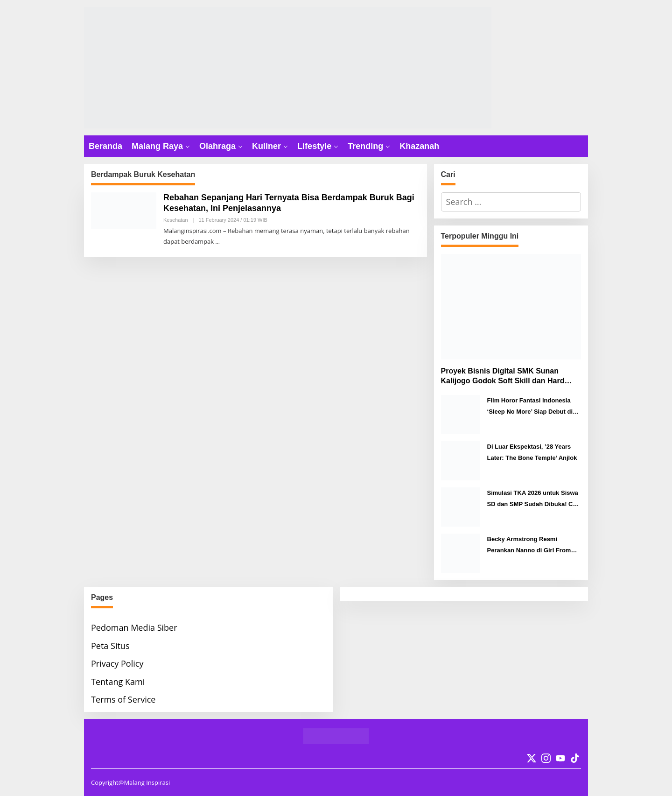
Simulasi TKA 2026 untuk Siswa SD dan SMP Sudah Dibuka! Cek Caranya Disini (533, 499)
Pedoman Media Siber (134, 627)
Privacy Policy (117, 663)
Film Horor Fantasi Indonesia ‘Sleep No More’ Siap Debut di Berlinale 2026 (530, 407)
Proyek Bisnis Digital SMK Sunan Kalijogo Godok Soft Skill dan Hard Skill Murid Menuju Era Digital (503, 377)
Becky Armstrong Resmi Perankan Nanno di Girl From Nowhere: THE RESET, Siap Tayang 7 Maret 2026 (529, 546)
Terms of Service (123, 699)
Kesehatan (176, 220)
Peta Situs (110, 646)
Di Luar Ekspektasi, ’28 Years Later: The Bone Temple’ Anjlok (532, 452)
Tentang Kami (118, 682)
